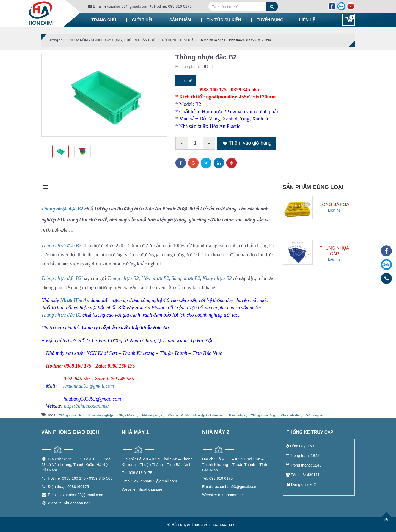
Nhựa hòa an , (128, 415)
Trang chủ (104, 20)
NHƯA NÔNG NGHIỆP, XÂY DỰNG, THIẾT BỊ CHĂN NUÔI (113, 40)
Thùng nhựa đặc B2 (62, 209)
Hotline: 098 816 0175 (171, 6)
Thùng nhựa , (238, 415)
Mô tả (50, 187)
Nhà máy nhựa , (153, 415)
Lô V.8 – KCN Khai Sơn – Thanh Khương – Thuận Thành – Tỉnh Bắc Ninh (157, 462)
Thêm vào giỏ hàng (246, 143)
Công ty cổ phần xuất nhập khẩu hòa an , (196, 415)
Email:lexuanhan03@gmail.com (118, 6)
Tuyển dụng (270, 20)
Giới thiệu (143, 20)
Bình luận (187, 187)
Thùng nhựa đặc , (71, 415)
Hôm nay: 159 (300, 446)
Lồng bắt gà (334, 205)
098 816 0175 (137, 473)
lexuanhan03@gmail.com (88, 386)
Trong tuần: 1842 (303, 456)
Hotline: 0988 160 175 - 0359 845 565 (80, 478)
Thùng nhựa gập (334, 251)
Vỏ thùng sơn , (316, 415)
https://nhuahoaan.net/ (86, 406)
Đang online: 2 (301, 484)
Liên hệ (307, 20)
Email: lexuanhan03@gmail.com (75, 495)
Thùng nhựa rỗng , (264, 415)
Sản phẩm (180, 20)
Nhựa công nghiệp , (101, 415)
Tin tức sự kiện (224, 20)
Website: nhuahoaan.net (69, 503)
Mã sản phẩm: (188, 67)
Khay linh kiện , (291, 415)
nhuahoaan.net (143, 489)
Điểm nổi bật (94, 187)
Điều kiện (142, 187)
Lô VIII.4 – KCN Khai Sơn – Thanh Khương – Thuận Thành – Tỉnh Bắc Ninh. (235, 465)
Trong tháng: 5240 (304, 465)
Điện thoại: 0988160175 (68, 487)
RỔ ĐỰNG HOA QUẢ (178, 40)
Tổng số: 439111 (303, 475)
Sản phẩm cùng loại (313, 187)
